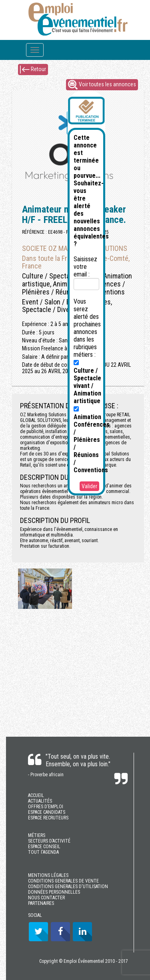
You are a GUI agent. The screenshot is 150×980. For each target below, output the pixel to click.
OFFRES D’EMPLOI (46, 807)
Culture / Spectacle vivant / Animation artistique (87, 382)
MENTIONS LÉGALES (48, 875)
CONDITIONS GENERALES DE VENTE (63, 881)
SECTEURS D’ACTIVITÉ (49, 841)
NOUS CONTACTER (46, 898)
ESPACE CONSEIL (44, 847)
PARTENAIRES (41, 903)
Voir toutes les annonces (102, 85)
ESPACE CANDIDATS (47, 812)
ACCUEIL (36, 795)
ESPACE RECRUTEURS (48, 818)
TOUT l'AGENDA (43, 852)
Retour (33, 70)
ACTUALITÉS (40, 801)
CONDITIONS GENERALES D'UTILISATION (68, 887)
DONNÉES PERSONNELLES (54, 892)
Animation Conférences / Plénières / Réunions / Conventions (92, 440)
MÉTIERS (37, 835)
